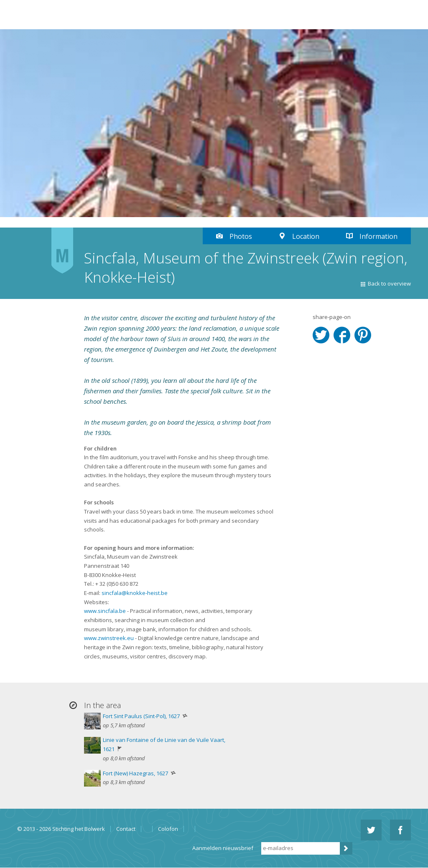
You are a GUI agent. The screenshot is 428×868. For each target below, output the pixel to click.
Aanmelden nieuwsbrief (223, 848)
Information (378, 236)
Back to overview (389, 283)
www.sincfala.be (105, 611)
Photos (241, 236)
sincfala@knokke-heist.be (135, 593)
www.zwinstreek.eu (109, 638)
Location (306, 236)
